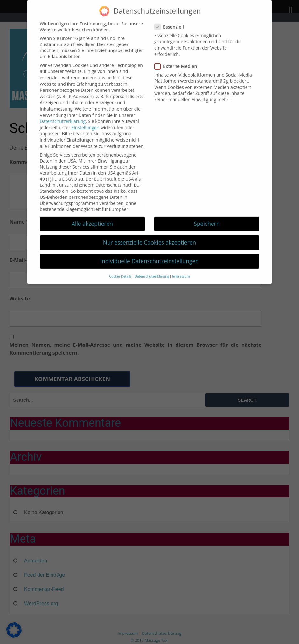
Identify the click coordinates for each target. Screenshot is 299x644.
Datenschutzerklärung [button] (152, 269)
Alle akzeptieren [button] (92, 217)
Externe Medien (178, 59)
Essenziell (171, 20)
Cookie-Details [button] (120, 269)
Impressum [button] (181, 269)
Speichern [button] (207, 217)
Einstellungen (86, 121)
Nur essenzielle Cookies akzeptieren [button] (150, 235)
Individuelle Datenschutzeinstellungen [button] (149, 254)
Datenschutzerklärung (63, 114)
